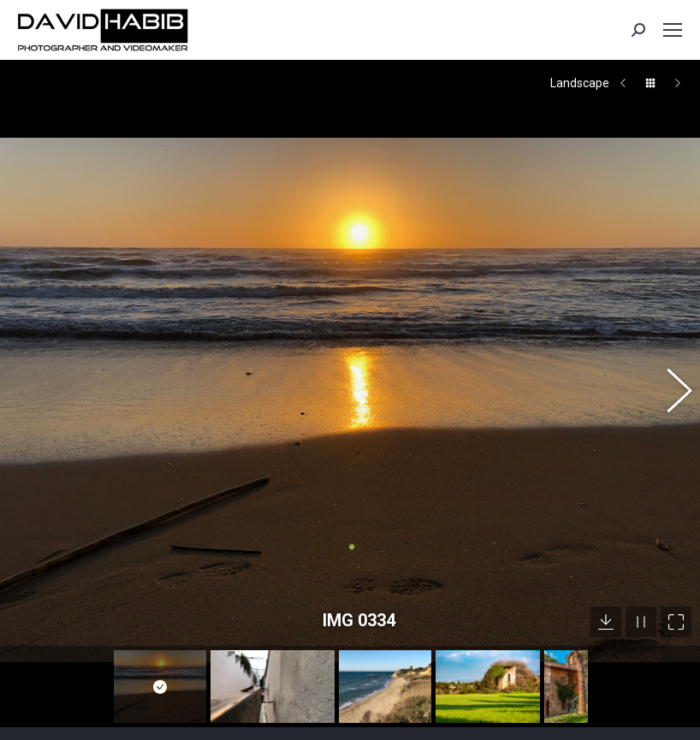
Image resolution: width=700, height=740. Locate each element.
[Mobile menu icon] (673, 30)
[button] (670, 368)
